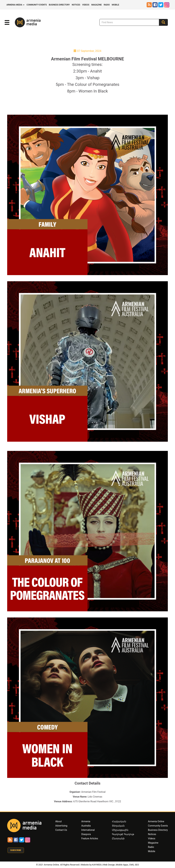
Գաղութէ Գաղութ (123, 834)
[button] (7, 23)
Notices (76, 5)
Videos (86, 5)
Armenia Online (156, 821)
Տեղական (118, 826)
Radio (107, 5)
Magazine (96, 5)
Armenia (86, 821)
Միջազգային (120, 830)
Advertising (61, 826)
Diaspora (86, 834)
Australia (86, 826)
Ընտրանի (118, 838)
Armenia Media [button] (15, 5)
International (88, 830)
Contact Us (61, 830)
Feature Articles (90, 838)
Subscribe (16, 850)
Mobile (115, 5)
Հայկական (119, 821)
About (58, 821)
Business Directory (59, 5)
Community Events (37, 5)
